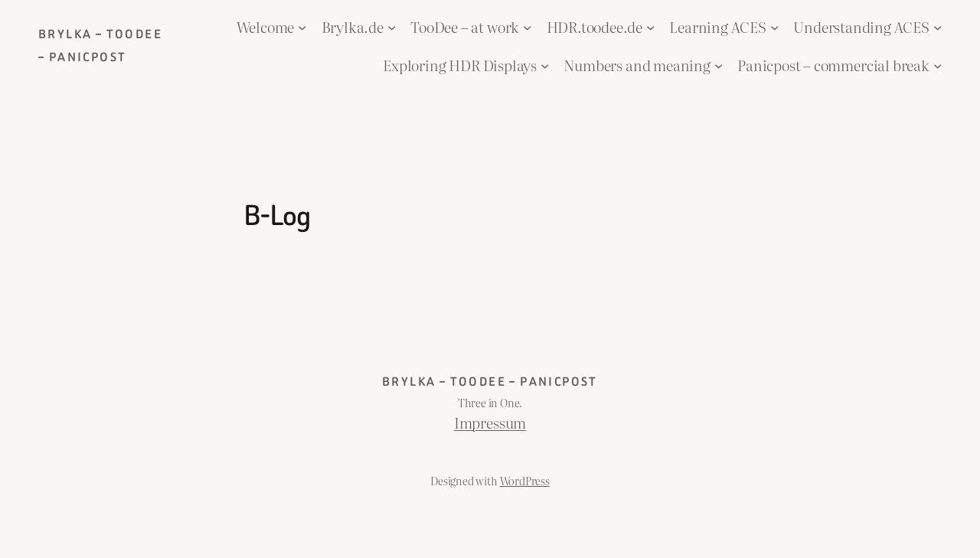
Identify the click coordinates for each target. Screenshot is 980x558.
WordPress (525, 480)
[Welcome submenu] (302, 27)
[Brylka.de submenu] (392, 27)
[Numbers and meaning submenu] (719, 65)
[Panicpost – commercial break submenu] (938, 65)
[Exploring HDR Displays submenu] (545, 65)
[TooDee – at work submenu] (527, 27)
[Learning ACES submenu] (774, 27)
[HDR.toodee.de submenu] (650, 27)
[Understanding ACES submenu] (938, 27)
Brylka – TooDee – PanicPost (490, 382)
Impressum (490, 423)
